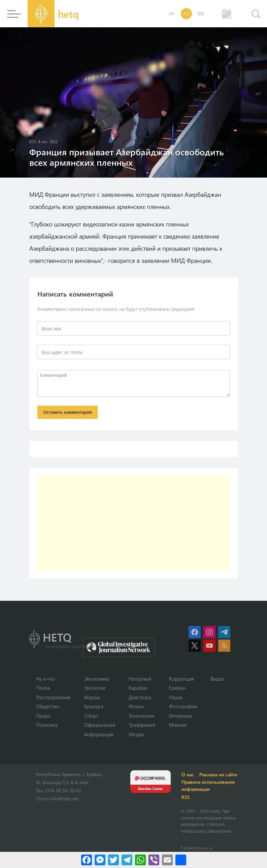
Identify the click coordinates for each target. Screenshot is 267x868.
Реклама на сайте (218, 774)
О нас (188, 774)
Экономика (97, 679)
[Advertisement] (134, 523)
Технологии (141, 716)
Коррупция (181, 679)
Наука (176, 697)
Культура (94, 706)
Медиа (136, 734)
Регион (136, 706)
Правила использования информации (208, 785)
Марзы (92, 697)
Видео (217, 679)
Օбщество (48, 706)
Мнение (178, 725)
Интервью (181, 716)
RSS (186, 797)
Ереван (177, 688)
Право (43, 716)
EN (201, 14)
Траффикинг (142, 725)
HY (172, 14)
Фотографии (183, 706)
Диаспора (140, 697)
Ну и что (45, 679)
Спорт (91, 716)
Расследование (53, 697)
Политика (47, 725)
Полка (43, 688)
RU (186, 14)
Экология (95, 688)
